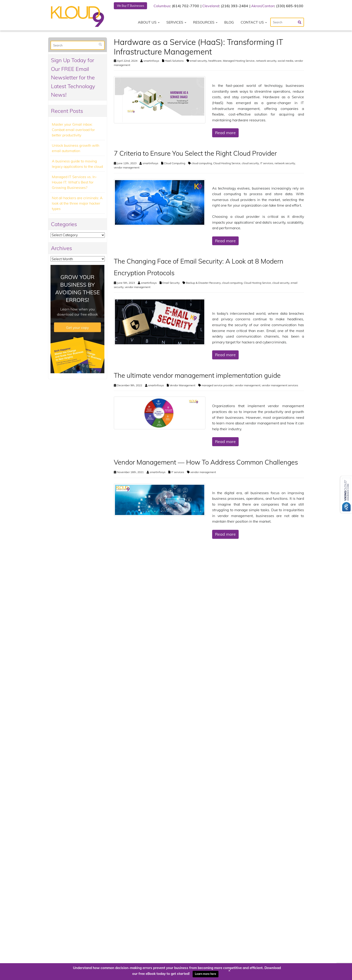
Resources (205, 23)
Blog (229, 23)
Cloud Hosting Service (227, 164)
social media (285, 61)
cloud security (250, 164)
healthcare (215, 61)
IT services (267, 164)
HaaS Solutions (174, 61)
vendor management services (280, 386)
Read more (225, 133)
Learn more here (206, 974)
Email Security (171, 283)
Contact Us (254, 23)
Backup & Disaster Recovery (203, 283)
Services (176, 23)
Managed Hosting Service (239, 61)
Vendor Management (182, 386)
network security (266, 61)
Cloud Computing (175, 164)
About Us (149, 23)
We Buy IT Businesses (133, 6)
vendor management (127, 168)
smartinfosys (151, 61)
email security (198, 61)
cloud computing (202, 164)
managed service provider (218, 386)
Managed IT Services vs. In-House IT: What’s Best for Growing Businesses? (74, 183)
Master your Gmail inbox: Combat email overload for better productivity (73, 130)
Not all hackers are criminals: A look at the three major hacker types (77, 204)
